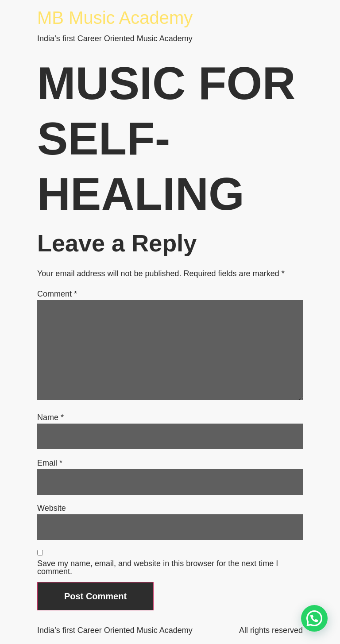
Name (50, 417)
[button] (314, 618)
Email (50, 463)
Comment (57, 294)
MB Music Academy (115, 18)
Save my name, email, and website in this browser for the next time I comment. (158, 567)
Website (52, 508)
